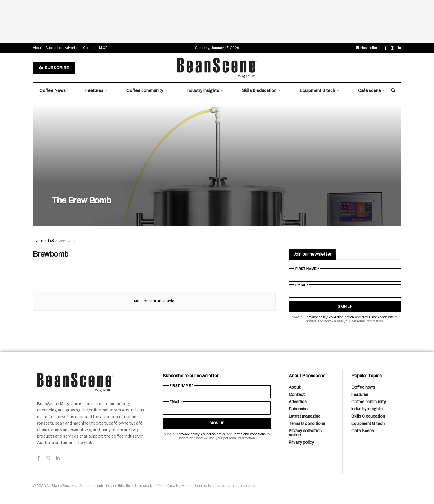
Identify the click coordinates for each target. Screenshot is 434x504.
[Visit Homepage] (217, 68)
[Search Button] (393, 90)
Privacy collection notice (305, 433)
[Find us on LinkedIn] (400, 48)
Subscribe (53, 48)
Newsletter (366, 48)
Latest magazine (304, 416)
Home (38, 240)
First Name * (307, 269)
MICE (103, 48)
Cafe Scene (363, 431)
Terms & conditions (307, 424)
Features (94, 90)
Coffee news (363, 387)
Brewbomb (67, 240)
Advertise (72, 48)
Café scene (369, 90)
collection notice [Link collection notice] (342, 317)
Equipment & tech (317, 90)
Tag (50, 240)
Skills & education (259, 90)
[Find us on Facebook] (386, 48)
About (37, 48)
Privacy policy (301, 442)
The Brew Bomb (81, 200)
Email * (302, 285)
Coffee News (53, 90)
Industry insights (203, 90)
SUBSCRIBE (54, 68)
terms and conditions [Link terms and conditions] (378, 317)
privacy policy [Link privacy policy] (317, 317)
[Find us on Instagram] (392, 48)
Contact (89, 48)
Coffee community (145, 90)
